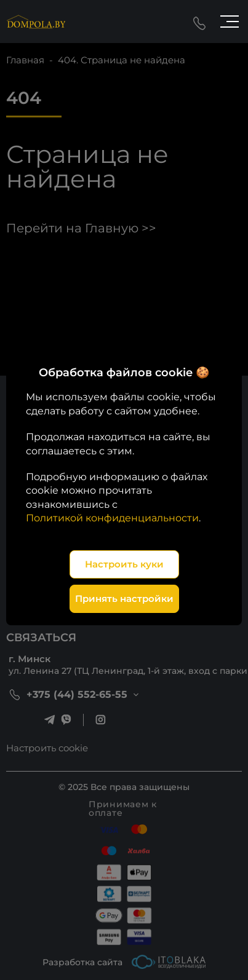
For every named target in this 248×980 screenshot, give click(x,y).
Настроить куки (124, 564)
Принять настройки (124, 599)
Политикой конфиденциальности (112, 518)
